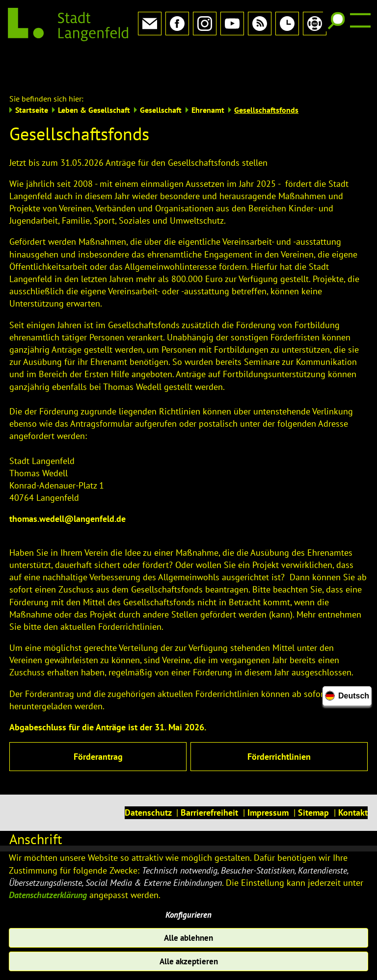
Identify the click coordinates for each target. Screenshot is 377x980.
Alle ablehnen (189, 936)
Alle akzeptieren (189, 961)
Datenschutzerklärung (48, 891)
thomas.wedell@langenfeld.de (67, 486)
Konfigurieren (189, 912)
